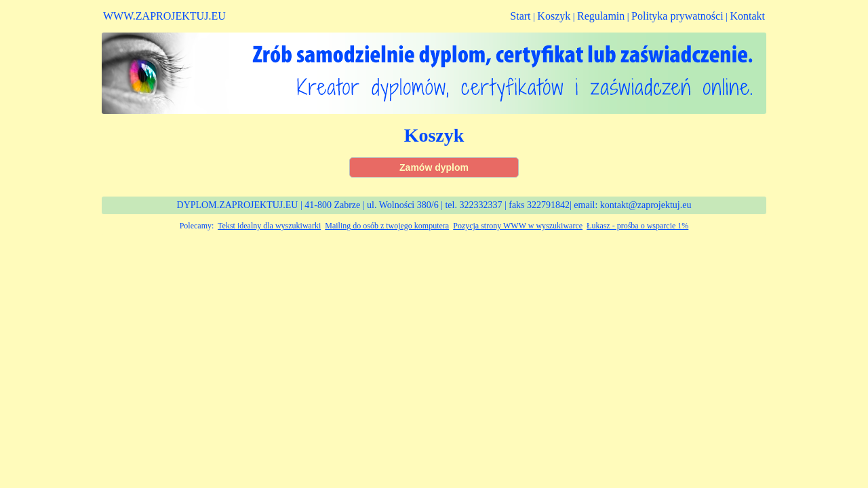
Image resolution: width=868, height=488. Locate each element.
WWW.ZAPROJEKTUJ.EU (164, 16)
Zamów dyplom (434, 167)
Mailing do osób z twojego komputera (387, 226)
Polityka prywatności (677, 16)
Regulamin (601, 16)
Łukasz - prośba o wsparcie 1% (637, 226)
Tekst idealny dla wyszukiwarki (269, 226)
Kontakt (747, 16)
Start (520, 16)
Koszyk (554, 16)
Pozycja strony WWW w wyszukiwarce (518, 226)
